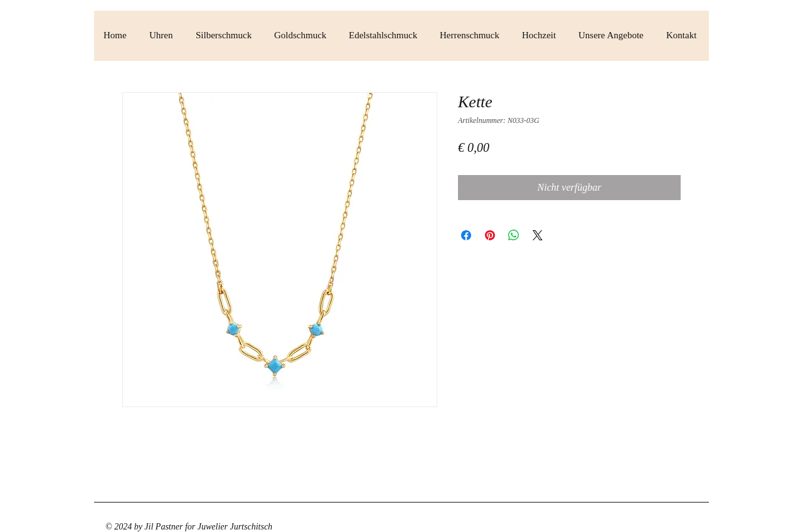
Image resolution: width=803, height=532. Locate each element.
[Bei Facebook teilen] (466, 235)
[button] (163, 35)
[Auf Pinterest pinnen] (490, 235)
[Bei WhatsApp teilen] (514, 235)
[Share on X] (538, 235)
